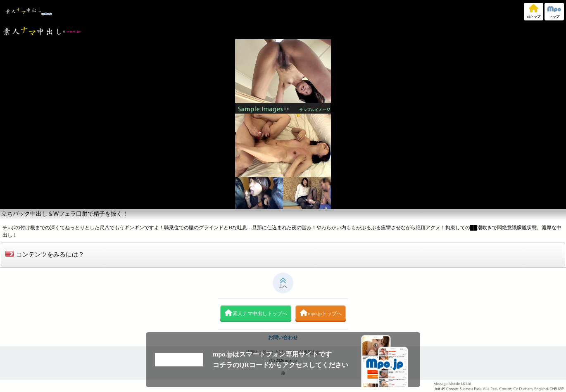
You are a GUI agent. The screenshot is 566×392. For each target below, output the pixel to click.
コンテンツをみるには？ (45, 254)
